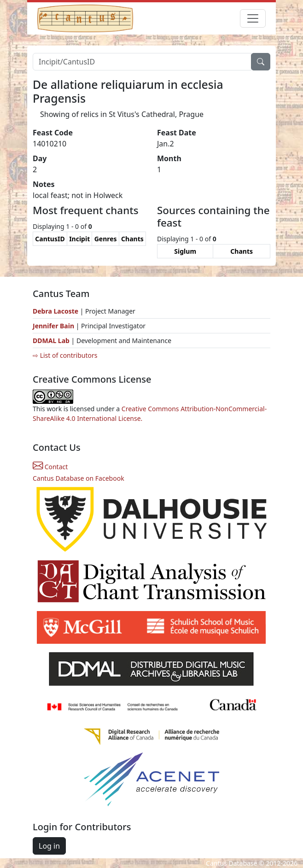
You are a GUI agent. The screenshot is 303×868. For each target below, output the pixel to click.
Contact (50, 467)
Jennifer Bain (54, 326)
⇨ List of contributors (65, 355)
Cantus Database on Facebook (79, 478)
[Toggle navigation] (253, 18)
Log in (49, 846)
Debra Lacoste (55, 311)
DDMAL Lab (51, 341)
